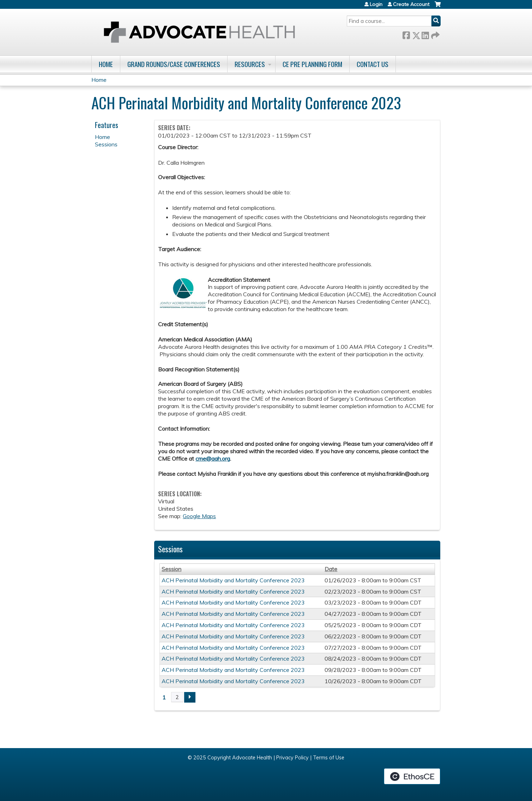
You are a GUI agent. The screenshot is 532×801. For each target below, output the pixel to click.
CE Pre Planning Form (312, 64)
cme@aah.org (213, 459)
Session (171, 569)
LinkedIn (425, 34)
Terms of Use (329, 758)
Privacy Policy (292, 758)
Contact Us (373, 64)
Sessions (106, 144)
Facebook (406, 34)
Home (106, 64)
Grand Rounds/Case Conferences (174, 64)
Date (331, 569)
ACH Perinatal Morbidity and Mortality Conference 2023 (233, 580)
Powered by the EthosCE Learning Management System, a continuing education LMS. (412, 776)
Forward (435, 34)
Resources (250, 64)
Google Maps (199, 516)
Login (376, 4)
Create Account (411, 4)
